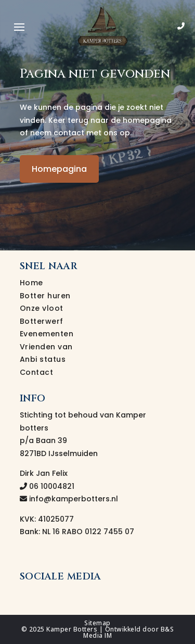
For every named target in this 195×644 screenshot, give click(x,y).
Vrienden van (46, 347)
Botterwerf (42, 321)
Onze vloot (42, 308)
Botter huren (45, 296)
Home (31, 283)
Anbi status (43, 359)
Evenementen (47, 334)
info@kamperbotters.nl (69, 499)
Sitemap (97, 623)
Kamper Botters (72, 629)
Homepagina (59, 169)
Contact (37, 372)
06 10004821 (47, 486)
